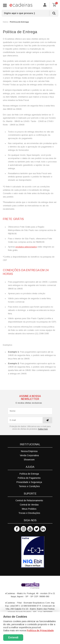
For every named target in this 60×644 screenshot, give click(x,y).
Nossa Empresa (29, 451)
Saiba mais (43, 429)
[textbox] (30, 13)
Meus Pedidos (29, 509)
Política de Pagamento (29, 478)
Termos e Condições (29, 486)
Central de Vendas (29, 505)
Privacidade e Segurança (29, 482)
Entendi (13, 637)
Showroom (29, 460)
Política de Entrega (29, 474)
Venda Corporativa (29, 455)
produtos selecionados (26, 247)
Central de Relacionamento (29, 500)
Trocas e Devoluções (29, 513)
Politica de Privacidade (40, 630)
